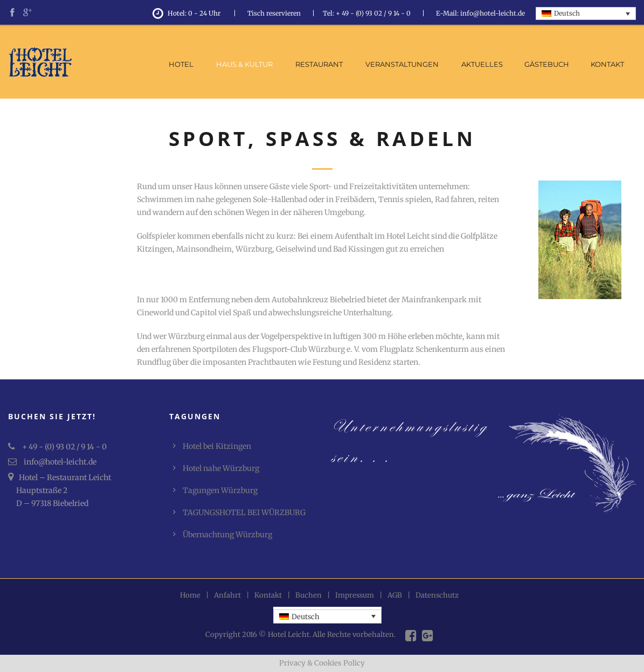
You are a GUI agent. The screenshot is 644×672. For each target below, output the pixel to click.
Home (190, 595)
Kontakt (607, 64)
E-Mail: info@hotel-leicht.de (480, 13)
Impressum (355, 595)
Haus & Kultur (244, 64)
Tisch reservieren (274, 13)
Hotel (181, 64)
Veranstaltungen (402, 64)
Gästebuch (547, 64)
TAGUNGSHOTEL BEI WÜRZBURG (244, 512)
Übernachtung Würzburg (227, 535)
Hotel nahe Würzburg (221, 468)
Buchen (309, 595)
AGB (395, 595)
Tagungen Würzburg (220, 490)
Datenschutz (437, 595)
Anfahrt (227, 595)
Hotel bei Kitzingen (217, 446)
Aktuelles (482, 64)
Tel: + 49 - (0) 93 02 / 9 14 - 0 (367, 13)
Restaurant (319, 64)
